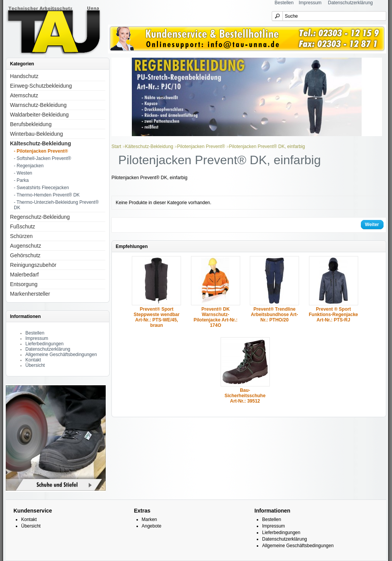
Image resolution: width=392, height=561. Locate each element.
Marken (149, 519)
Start (116, 146)
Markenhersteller (30, 294)
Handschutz (24, 76)
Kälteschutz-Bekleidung (41, 143)
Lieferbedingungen (44, 344)
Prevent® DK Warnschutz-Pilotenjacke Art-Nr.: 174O (216, 317)
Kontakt (33, 360)
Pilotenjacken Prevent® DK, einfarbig (267, 146)
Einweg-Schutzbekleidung (41, 86)
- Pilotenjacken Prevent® (41, 151)
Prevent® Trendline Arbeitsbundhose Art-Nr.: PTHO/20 (275, 315)
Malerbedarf (24, 275)
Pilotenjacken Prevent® (201, 146)
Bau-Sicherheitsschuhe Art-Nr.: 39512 (245, 396)
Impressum (310, 3)
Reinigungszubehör (33, 265)
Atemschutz (24, 95)
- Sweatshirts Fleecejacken (41, 188)
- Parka (21, 180)
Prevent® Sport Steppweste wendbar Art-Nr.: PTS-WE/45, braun (157, 317)
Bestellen (284, 3)
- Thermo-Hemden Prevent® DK (47, 195)
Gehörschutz (25, 255)
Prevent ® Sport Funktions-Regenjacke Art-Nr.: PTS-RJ (334, 315)
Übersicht (35, 365)
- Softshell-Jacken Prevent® (42, 158)
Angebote (152, 526)
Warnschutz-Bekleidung (38, 105)
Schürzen (21, 236)
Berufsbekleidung (31, 124)
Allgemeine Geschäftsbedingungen (61, 355)
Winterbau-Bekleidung (37, 134)
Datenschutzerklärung (350, 3)
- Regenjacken (29, 166)
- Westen (23, 173)
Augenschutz (26, 246)
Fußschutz (22, 226)
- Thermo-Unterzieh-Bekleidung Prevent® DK (56, 205)
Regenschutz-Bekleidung (40, 217)
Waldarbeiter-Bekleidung (39, 115)
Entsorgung (24, 284)
